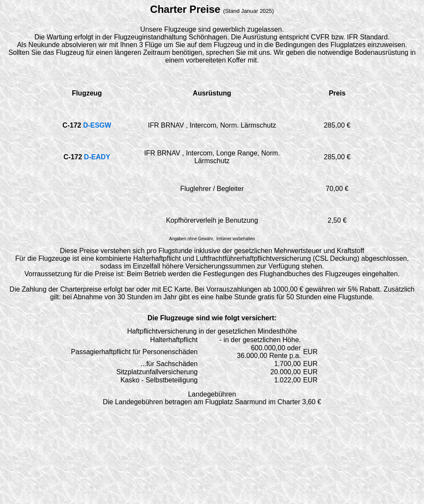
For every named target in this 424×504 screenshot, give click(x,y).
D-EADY (97, 157)
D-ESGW (97, 125)
